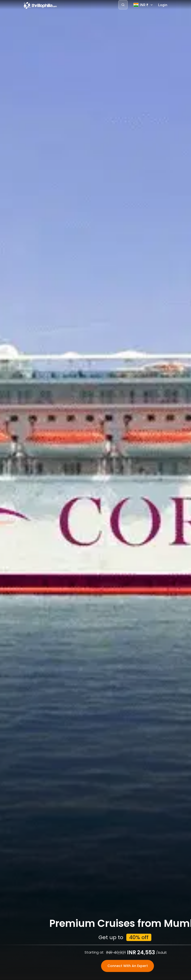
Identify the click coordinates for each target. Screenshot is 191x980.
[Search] (123, 5)
